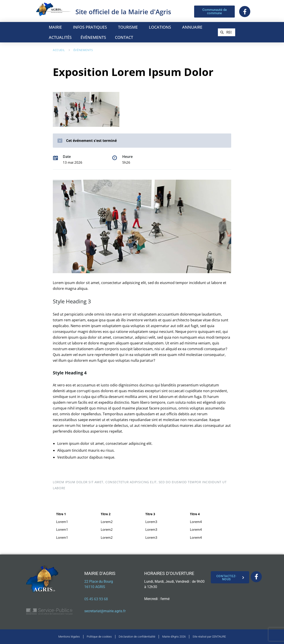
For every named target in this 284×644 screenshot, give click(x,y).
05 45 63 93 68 (96, 599)
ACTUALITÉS (60, 37)
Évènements (83, 50)
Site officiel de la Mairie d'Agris (123, 12)
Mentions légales (69, 637)
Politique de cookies (99, 637)
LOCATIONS (161, 27)
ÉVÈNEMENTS (93, 37)
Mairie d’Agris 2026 (174, 637)
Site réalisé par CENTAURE (209, 637)
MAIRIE (56, 27)
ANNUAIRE (193, 27)
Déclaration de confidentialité (137, 637)
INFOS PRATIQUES (91, 27)
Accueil (59, 50)
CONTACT (124, 37)
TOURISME (129, 27)
